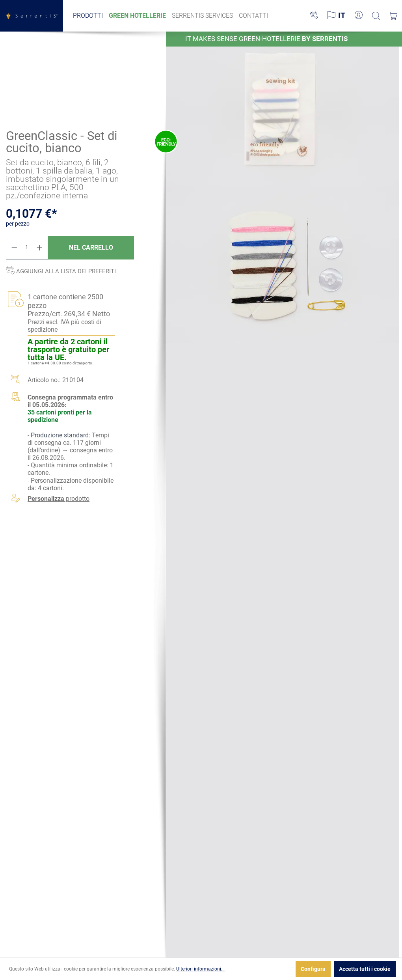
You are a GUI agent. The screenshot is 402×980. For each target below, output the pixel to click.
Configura (313, 969)
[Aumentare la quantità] (40, 247)
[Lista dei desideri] (314, 16)
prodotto (59, 499)
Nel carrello (91, 247)
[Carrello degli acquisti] (393, 16)
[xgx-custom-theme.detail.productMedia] (282, 109)
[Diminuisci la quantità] (14, 247)
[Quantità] (27, 247)
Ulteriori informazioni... (200, 969)
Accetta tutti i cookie (365, 969)
